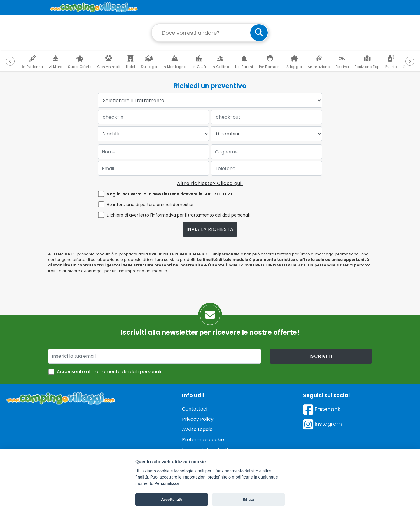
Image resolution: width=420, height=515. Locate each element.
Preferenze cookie (203, 440)
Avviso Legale (197, 429)
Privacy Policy (198, 419)
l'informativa (163, 215)
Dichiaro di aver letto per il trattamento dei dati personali (178, 215)
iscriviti (321, 356)
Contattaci (195, 409)
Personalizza (166, 484)
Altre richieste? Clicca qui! (210, 183)
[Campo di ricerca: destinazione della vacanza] (210, 33)
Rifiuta (248, 499)
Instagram (322, 424)
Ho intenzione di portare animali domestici (150, 205)
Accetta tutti (172, 499)
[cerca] (259, 33)
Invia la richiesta (210, 229)
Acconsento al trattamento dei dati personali (109, 372)
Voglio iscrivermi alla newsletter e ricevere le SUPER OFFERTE (171, 194)
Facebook (322, 409)
